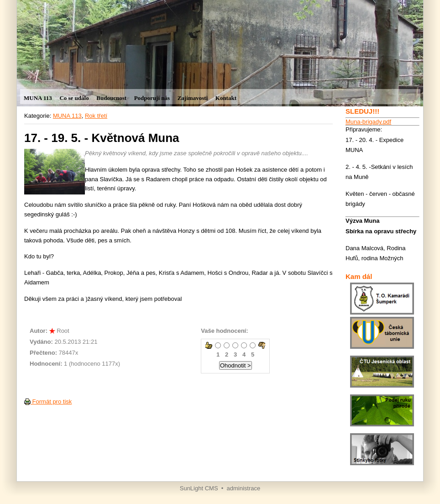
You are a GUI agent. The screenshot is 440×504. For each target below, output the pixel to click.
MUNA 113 (38, 98)
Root (63, 331)
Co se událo (74, 98)
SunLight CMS (199, 488)
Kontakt (226, 98)
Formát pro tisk (48, 402)
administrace (244, 488)
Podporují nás (152, 98)
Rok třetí (96, 116)
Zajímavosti (193, 98)
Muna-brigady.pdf (368, 122)
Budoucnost (111, 98)
